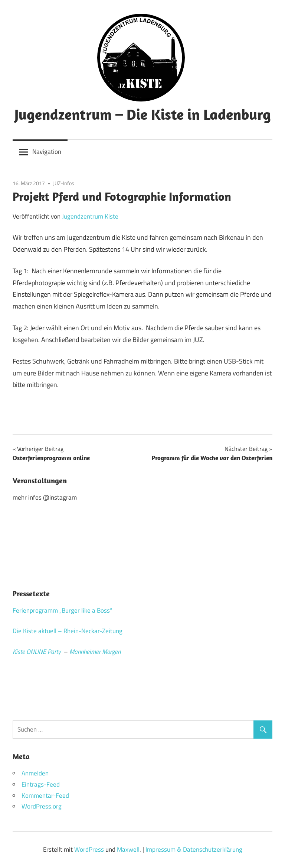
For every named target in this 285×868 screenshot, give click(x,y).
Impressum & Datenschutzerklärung (194, 849)
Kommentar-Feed (45, 796)
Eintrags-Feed (41, 784)
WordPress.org (42, 806)
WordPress (89, 849)
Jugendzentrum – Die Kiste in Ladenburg (143, 114)
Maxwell (128, 849)
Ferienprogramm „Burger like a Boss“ (62, 610)
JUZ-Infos (64, 183)
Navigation (47, 152)
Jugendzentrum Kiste (90, 216)
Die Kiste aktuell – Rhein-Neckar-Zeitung (68, 631)
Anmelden (35, 773)
